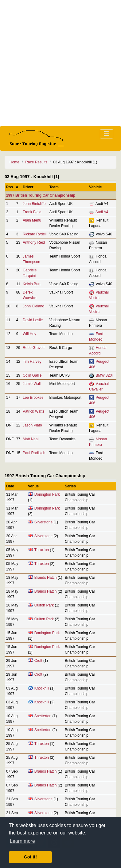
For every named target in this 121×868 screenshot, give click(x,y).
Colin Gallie (32, 375)
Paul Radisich (34, 453)
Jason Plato (32, 425)
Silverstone (43, 522)
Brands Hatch (46, 578)
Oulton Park (44, 605)
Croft (38, 661)
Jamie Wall (32, 384)
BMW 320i (104, 375)
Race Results (36, 162)
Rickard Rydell (35, 234)
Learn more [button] (22, 841)
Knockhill (42, 688)
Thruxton (42, 550)
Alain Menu (32, 220)
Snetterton (43, 716)
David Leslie (33, 320)
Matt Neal (31, 439)
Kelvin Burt (32, 284)
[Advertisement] (60, 63)
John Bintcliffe (34, 204)
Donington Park (47, 494)
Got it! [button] (30, 857)
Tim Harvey (32, 362)
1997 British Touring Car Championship (41, 195)
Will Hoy (29, 334)
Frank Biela (32, 212)
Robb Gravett (34, 348)
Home (14, 162)
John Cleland (33, 306)
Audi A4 (102, 212)
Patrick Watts (33, 411)
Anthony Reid (34, 242)
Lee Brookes (33, 398)
